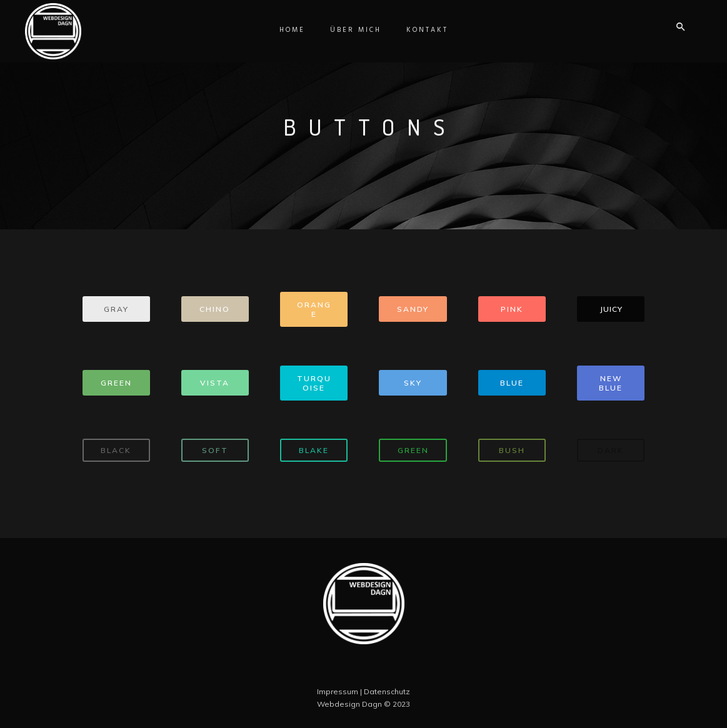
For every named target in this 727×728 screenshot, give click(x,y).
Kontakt (427, 30)
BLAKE (314, 450)
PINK (512, 309)
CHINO (215, 309)
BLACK (116, 450)
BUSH (512, 450)
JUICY (611, 309)
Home (292, 30)
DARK (611, 450)
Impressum (338, 691)
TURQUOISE (314, 383)
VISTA (215, 383)
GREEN (116, 383)
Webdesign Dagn (349, 704)
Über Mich (356, 30)
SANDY (413, 309)
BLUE (512, 383)
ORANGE (314, 309)
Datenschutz (387, 691)
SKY (413, 383)
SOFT (215, 450)
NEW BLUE (611, 383)
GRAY (116, 309)
